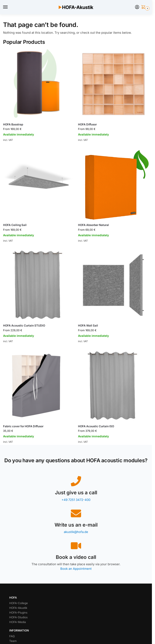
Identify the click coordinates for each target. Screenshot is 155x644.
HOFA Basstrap (13, 124)
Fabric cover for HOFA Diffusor (23, 426)
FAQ (12, 636)
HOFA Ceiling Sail (15, 225)
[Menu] (9, 7)
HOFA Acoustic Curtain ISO (96, 426)
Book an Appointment (76, 569)
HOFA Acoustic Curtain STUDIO (24, 325)
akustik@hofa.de (76, 532)
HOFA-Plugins (18, 613)
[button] (144, 7)
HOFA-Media (18, 622)
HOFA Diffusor (87, 124)
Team (13, 641)
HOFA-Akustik (18, 608)
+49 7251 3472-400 (76, 500)
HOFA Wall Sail (88, 325)
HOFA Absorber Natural (93, 225)
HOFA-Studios (18, 617)
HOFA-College (19, 603)
